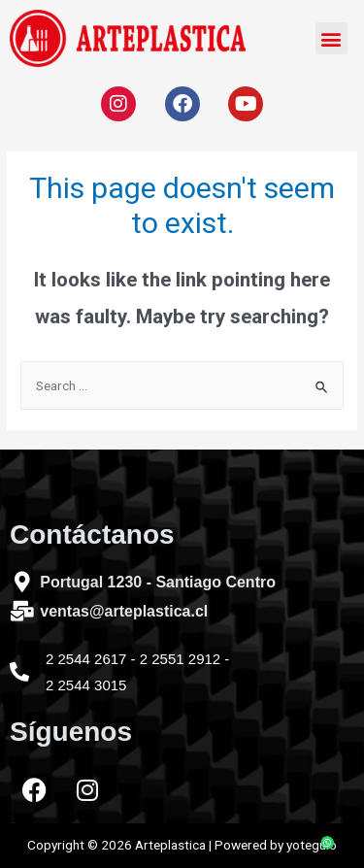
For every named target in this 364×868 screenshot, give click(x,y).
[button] (331, 38)
